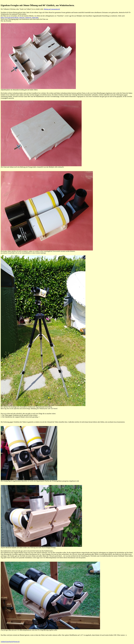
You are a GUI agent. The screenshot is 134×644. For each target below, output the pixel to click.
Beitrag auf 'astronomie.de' (52, 9)
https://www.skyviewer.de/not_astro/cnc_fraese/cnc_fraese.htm (20, 18)
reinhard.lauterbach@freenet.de (10, 642)
